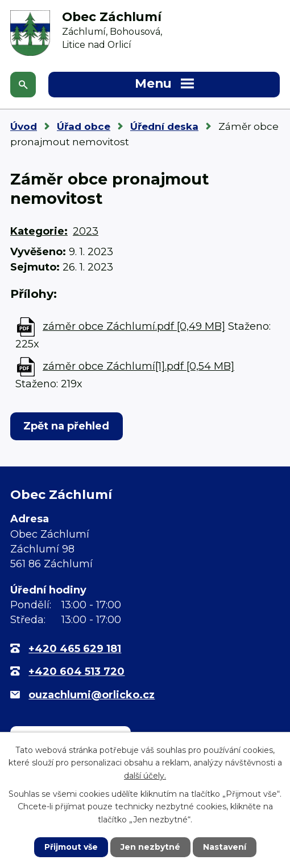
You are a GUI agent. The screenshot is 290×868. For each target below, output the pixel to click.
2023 (86, 231)
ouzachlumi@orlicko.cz (92, 695)
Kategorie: (39, 231)
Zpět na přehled (66, 426)
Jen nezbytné (150, 847)
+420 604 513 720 (76, 672)
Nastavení (225, 847)
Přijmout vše (71, 847)
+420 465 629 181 (75, 649)
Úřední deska (164, 126)
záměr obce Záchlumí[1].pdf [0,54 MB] (138, 366)
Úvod (24, 126)
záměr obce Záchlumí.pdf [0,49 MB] (134, 326)
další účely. (145, 776)
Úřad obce (84, 126)
